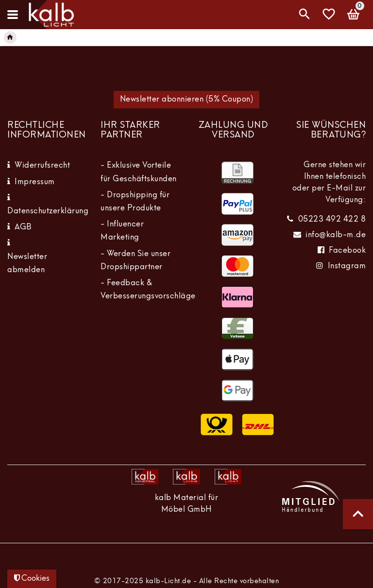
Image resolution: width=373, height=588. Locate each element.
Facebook (347, 251)
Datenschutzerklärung (48, 211)
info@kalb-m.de (336, 235)
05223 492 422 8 (332, 220)
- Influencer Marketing (122, 231)
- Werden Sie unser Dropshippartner (136, 261)
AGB (23, 227)
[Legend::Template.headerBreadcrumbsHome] (10, 37)
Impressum (35, 182)
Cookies (32, 578)
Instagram (347, 266)
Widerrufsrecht (42, 166)
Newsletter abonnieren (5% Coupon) (187, 100)
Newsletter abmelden (27, 264)
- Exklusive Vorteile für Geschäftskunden (139, 172)
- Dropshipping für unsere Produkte (135, 202)
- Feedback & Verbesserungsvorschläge (148, 290)
